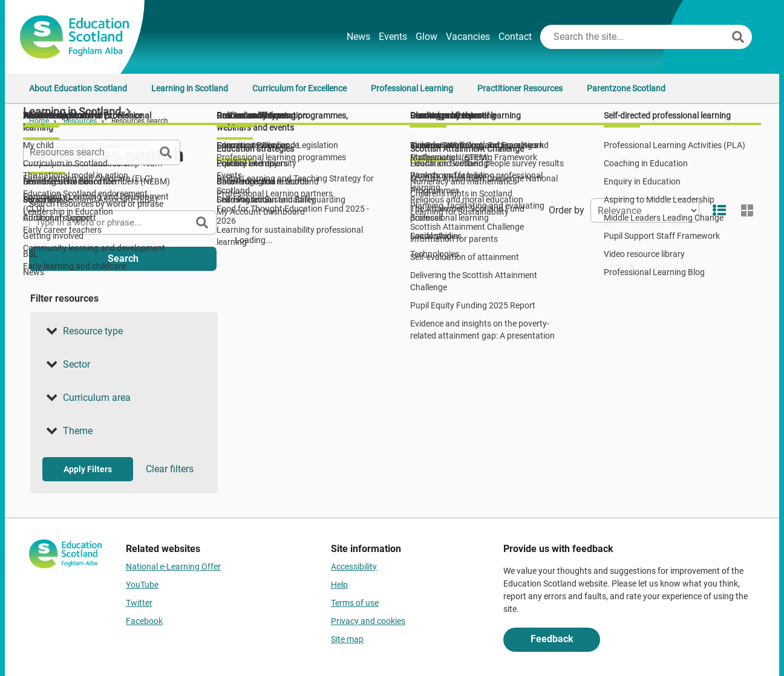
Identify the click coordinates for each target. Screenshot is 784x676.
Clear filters (170, 469)
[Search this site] (635, 37)
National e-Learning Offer (173, 567)
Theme (67, 431)
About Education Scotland (78, 88)
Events (393, 37)
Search (123, 258)
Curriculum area (87, 398)
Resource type (83, 332)
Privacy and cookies (368, 621)
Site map (347, 639)
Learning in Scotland (190, 88)
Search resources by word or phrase (96, 204)
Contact (515, 37)
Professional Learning (412, 88)
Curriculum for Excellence (299, 88)
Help (339, 585)
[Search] (738, 37)
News (358, 37)
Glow (426, 37)
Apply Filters (88, 469)
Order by (567, 210)
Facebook (144, 621)
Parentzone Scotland (626, 88)
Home (39, 121)
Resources (80, 121)
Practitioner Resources (520, 88)
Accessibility (354, 567)
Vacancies (468, 37)
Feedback (552, 639)
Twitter (139, 603)
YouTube (142, 585)
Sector (66, 365)
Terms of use (355, 603)
